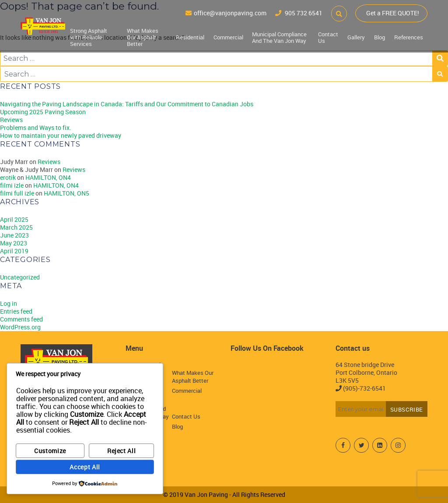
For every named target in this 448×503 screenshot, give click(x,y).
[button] (337, 13)
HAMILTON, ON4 (48, 177)
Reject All (122, 451)
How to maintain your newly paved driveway (61, 135)
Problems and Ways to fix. (36, 127)
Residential (191, 37)
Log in (9, 303)
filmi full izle (17, 193)
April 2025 (14, 219)
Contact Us (329, 37)
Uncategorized (20, 277)
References (409, 37)
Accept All (85, 467)
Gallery (357, 37)
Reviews (11, 120)
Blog (380, 37)
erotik (8, 177)
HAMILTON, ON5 (66, 193)
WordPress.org (20, 327)
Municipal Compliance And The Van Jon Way (280, 37)
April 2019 (14, 251)
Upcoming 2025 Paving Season (43, 112)
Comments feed (21, 319)
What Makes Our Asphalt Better (143, 37)
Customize (50, 451)
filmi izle (12, 185)
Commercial (229, 37)
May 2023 (14, 243)
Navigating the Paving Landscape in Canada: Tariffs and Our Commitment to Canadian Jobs (127, 104)
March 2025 (16, 227)
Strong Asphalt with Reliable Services (89, 37)
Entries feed (16, 311)
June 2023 (14, 235)
